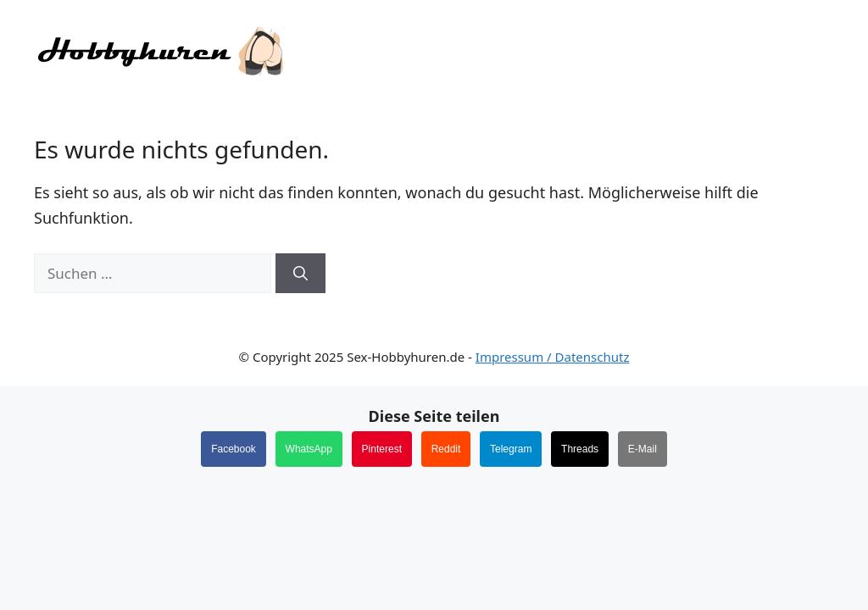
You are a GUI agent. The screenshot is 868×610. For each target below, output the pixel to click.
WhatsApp (309, 449)
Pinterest (382, 449)
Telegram (511, 449)
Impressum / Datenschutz (553, 357)
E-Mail (643, 449)
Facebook (234, 449)
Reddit (446, 449)
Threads (580, 449)
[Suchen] (300, 274)
